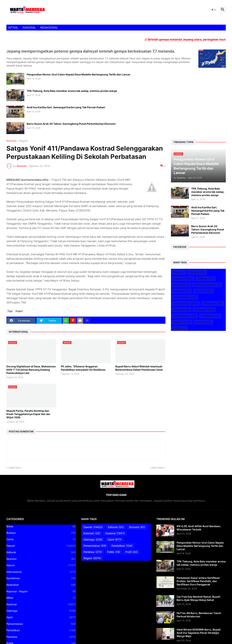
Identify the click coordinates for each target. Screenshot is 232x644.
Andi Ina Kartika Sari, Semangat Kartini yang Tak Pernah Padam (66, 107)
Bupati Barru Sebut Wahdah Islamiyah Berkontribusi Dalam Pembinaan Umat (139, 368)
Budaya (197, 272)
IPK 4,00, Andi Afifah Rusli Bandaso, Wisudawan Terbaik (199, 528)
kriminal (203, 322)
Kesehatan (213, 303)
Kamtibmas (41, 578)
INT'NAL (13, 27)
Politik (114, 552)
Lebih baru (15, 468)
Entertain (181, 291)
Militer (41, 598)
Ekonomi (181, 285)
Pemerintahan (184, 316)
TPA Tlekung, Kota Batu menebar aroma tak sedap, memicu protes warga (72, 91)
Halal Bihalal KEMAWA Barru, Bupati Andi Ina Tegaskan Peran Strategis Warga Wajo (199, 633)
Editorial (205, 279)
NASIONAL (29, 27)
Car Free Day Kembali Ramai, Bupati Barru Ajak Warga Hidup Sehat (198, 598)
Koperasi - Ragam (41, 591)
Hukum (203, 291)
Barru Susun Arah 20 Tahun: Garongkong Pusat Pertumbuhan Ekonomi (71, 124)
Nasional (41, 604)
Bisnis (179, 272)
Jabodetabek (186, 303)
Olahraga (204, 310)
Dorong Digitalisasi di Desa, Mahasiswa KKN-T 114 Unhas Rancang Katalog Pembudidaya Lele (31, 370)
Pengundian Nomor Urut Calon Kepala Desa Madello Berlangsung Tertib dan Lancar (79, 74)
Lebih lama (157, 468)
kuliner (179, 328)
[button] (214, 10)
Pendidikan (41, 630)
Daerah (183, 279)
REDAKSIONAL (49, 27)
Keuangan (181, 310)
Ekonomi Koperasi (207, 285)
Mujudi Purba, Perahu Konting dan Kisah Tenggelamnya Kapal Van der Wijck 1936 (28, 414)
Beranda (11, 141)
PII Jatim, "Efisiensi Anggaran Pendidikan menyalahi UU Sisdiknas (83, 368)
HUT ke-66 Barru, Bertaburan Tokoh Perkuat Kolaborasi (199, 615)
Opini (41, 617)
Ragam (24, 141)
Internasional (184, 297)
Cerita (41, 539)
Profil (132, 552)
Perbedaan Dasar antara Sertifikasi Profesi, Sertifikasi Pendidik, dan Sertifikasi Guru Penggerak (198, 581)
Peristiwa (210, 316)
